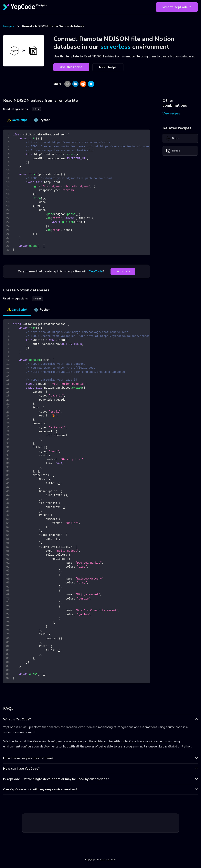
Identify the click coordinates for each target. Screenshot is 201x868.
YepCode (96, 271)
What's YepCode (177, 7)
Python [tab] (42, 120)
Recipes (9, 26)
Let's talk (123, 271)
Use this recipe (71, 67)
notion (37, 299)
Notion (173, 151)
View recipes (171, 113)
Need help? (108, 67)
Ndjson (173, 138)
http (36, 109)
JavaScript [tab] (17, 120)
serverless (115, 47)
